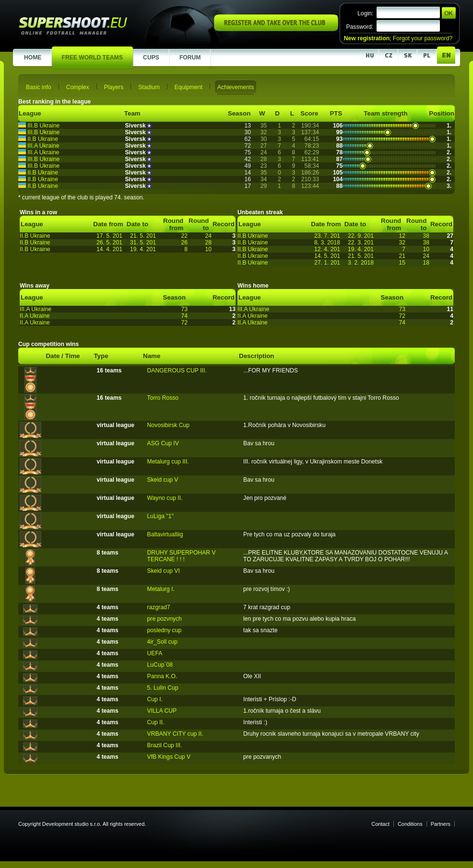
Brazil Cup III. (165, 745)
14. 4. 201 (109, 249)
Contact (380, 824)
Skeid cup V (163, 480)
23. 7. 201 (327, 236)
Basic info (39, 87)
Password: (360, 27)
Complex (78, 87)
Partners (441, 824)
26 (184, 243)
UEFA (155, 653)
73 (184, 309)
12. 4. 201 (327, 249)
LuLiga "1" (160, 516)
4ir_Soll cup (163, 642)
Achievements (236, 87)
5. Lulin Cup (163, 688)
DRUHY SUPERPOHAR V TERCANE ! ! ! (182, 556)
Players (114, 87)
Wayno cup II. (165, 498)
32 (402, 243)
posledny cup (165, 630)
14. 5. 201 (327, 256)
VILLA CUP (162, 711)
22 (184, 236)
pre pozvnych (165, 619)
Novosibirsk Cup (169, 425)
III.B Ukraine (43, 126)
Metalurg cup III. (168, 462)
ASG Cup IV (163, 443)
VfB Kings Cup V (169, 757)
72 (184, 323)
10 (208, 249)
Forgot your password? (423, 38)
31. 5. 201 (143, 243)
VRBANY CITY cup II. (175, 734)
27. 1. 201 (327, 263)
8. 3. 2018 (327, 243)
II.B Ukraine (43, 139)
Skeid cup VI (164, 571)
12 (402, 236)
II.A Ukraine (35, 316)
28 (208, 243)
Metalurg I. (161, 589)
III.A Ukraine (43, 146)
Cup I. (155, 699)
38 (426, 236)
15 (402, 263)
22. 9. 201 (361, 236)
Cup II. (156, 722)
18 (426, 263)
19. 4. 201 (143, 249)
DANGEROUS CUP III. (177, 370)
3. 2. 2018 (361, 263)
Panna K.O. (162, 676)
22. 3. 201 (361, 243)
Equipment (189, 87)
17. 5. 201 (109, 236)
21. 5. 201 (143, 236)
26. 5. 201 (109, 243)
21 (402, 256)
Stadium (149, 87)
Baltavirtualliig (165, 534)
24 (208, 236)
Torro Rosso (163, 398)
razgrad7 (159, 607)
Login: (365, 13)
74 (184, 316)
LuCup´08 (160, 665)
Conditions (410, 824)
